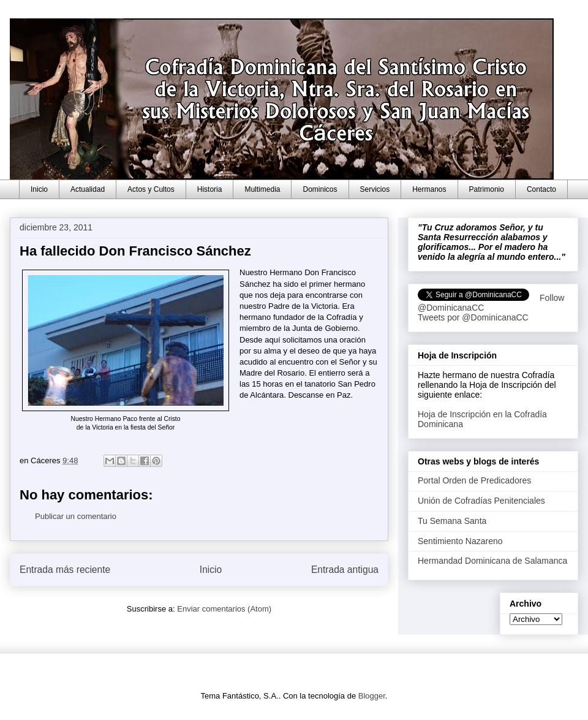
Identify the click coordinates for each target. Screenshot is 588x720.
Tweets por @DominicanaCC (473, 317)
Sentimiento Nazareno (460, 541)
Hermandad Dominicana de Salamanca (492, 561)
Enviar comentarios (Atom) (224, 609)
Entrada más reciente (65, 570)
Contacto (541, 189)
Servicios (375, 189)
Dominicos (320, 189)
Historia (210, 189)
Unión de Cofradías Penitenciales (481, 501)
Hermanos (429, 189)
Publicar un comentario (76, 516)
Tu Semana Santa (452, 521)
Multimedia (262, 189)
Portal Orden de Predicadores (474, 480)
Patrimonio (487, 189)
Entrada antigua (345, 570)
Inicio (39, 189)
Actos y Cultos (151, 189)
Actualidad (88, 189)
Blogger (372, 696)
